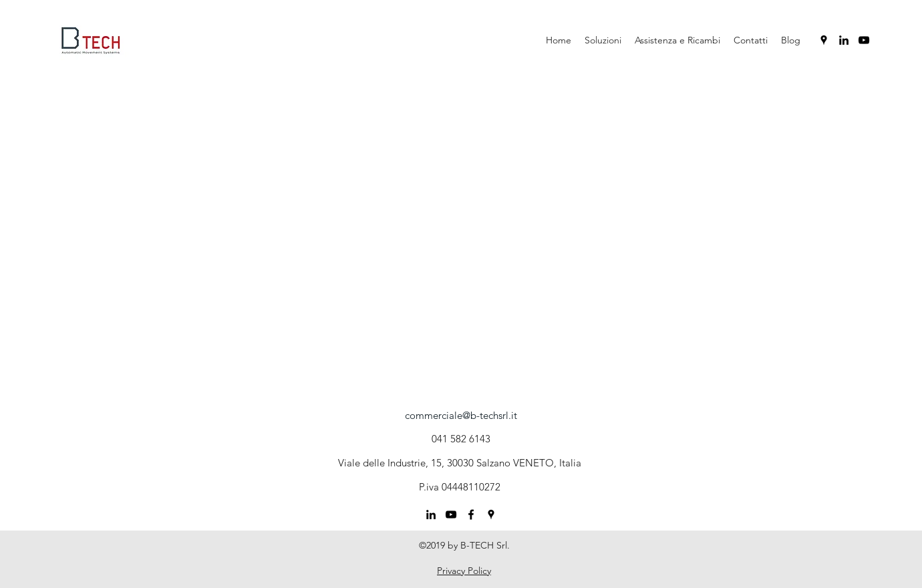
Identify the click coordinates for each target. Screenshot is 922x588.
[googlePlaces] (824, 40)
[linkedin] (844, 40)
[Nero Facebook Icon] (471, 514)
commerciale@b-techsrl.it (461, 415)
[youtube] (864, 40)
